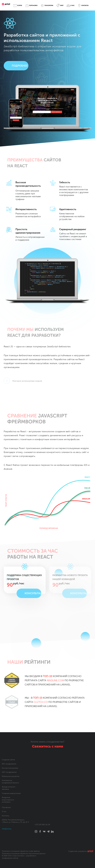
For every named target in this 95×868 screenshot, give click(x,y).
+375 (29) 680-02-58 (42, 825)
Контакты (5, 816)
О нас (4, 812)
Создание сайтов (8, 760)
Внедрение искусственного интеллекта (8, 800)
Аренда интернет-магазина (9, 788)
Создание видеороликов (11, 793)
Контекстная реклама (10, 768)
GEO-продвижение (9, 772)
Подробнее (20, 66)
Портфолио (6, 807)
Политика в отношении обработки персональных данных (24, 853)
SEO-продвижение (9, 764)
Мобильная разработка (11, 776)
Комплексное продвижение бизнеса (10, 782)
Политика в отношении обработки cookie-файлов (21, 851)
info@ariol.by (7, 829)
